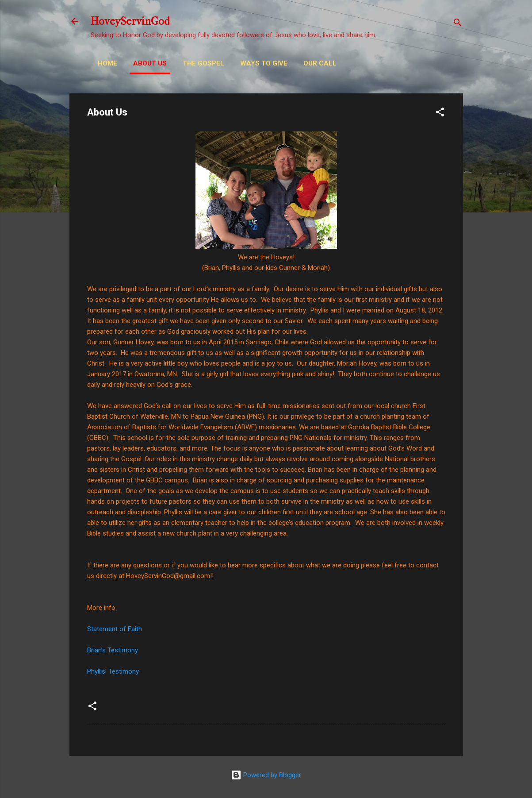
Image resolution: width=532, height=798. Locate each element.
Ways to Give (264, 63)
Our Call (320, 63)
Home (107, 63)
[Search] (458, 24)
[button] (440, 114)
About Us (150, 63)
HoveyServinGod (130, 21)
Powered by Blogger (266, 775)
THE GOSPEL (203, 63)
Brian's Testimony (113, 650)
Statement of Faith (115, 629)
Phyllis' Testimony (113, 671)
